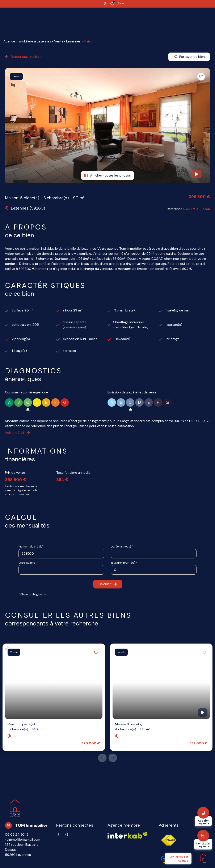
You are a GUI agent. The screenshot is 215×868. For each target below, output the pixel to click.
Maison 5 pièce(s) (25, 727)
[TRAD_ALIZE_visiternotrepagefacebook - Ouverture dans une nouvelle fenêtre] (58, 834)
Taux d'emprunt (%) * (124, 563)
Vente (59, 41)
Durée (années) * (122, 547)
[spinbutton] (154, 570)
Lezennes (73, 41)
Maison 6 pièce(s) (133, 727)
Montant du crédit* (31, 547)
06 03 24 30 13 (17, 834)
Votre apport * (28, 563)
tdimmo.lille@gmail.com (23, 840)
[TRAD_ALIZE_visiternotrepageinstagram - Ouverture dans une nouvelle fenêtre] (66, 834)
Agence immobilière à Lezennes (27, 41)
